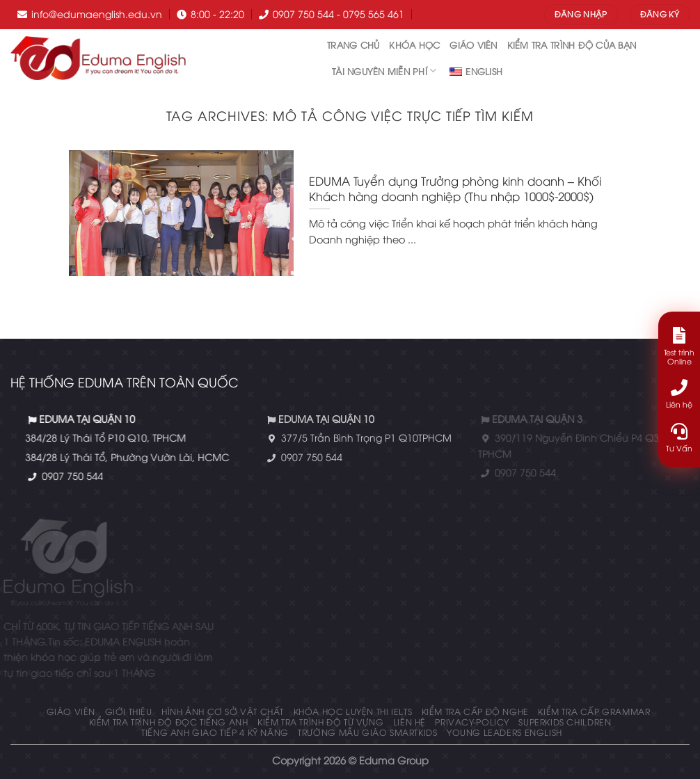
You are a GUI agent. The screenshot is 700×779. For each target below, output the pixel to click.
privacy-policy (472, 722)
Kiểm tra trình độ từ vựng (320, 722)
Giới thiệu (129, 711)
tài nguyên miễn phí (384, 71)
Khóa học (414, 45)
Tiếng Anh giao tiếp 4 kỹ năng (215, 732)
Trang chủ (353, 45)
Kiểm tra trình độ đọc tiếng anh (169, 722)
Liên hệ (409, 722)
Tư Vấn (679, 438)
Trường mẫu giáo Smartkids (367, 732)
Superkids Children (565, 722)
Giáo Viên (473, 45)
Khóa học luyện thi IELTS (353, 711)
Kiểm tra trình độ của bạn (572, 45)
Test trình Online (679, 346)
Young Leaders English (504, 732)
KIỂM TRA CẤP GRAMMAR (594, 711)
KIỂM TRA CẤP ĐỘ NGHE (475, 711)
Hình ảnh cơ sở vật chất (223, 711)
